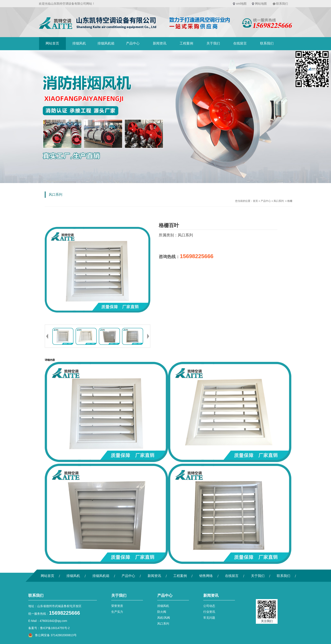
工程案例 (186, 43)
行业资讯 (209, 612)
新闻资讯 (160, 43)
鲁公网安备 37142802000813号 (52, 635)
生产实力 (117, 612)
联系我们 (282, 4)
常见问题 (209, 618)
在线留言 (240, 43)
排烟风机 (79, 43)
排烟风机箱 (106, 43)
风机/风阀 (164, 618)
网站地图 (261, 4)
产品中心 (133, 43)
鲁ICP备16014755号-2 (55, 628)
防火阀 (162, 612)
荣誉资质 (117, 606)
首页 (255, 201)
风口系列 (279, 201)
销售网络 (206, 576)
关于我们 (213, 43)
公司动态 (209, 606)
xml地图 (241, 4)
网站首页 (52, 43)
